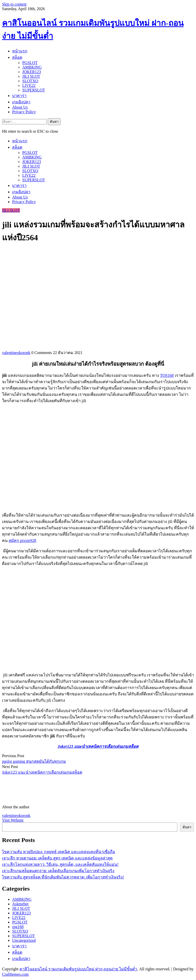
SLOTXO (30, 81)
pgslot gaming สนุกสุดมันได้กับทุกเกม (34, 761)
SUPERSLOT (34, 90)
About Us (20, 107)
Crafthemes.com (15, 974)
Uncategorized (24, 940)
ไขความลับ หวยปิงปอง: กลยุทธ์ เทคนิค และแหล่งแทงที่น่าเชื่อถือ (59, 852)
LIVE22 (29, 85)
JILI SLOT (31, 76)
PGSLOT (30, 63)
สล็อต (17, 57)
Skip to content (14, 4)
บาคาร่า (19, 96)
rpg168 (18, 927)
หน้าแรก (20, 51)
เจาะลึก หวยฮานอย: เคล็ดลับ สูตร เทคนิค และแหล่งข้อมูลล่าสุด (57, 858)
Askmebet (20, 904)
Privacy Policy (24, 112)
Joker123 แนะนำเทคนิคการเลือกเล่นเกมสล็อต (42, 772)
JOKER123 (32, 72)
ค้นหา (187, 827)
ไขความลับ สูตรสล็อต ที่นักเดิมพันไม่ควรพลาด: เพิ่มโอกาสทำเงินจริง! (63, 877)
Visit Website (13, 820)
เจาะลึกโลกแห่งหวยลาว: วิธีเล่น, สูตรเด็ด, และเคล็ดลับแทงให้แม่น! (60, 864)
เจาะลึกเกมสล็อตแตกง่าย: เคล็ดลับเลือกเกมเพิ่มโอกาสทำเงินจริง (58, 871)
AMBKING (32, 67)
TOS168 (167, 375)
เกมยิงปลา (21, 102)
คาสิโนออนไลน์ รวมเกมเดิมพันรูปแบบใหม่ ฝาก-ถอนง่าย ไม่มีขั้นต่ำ (78, 969)
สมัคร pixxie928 (22, 541)
